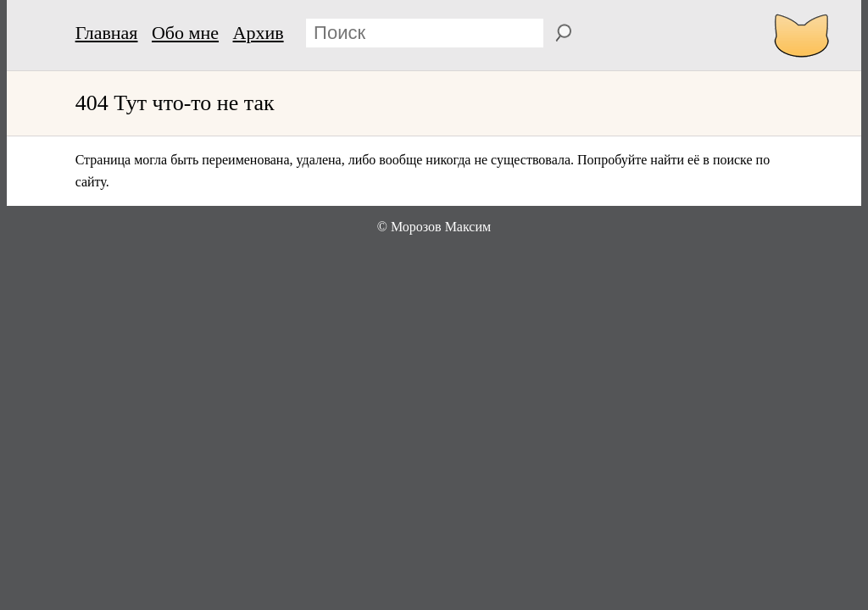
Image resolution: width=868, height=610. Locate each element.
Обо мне (185, 33)
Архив (259, 33)
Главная (107, 33)
